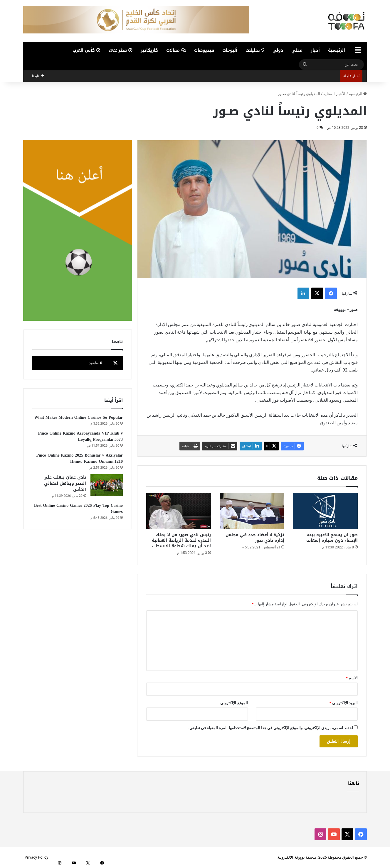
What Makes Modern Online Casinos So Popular (79, 417)
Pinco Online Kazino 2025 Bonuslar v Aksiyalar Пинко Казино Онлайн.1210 (80, 458)
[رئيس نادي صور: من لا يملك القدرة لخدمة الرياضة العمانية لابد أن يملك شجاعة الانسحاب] (179, 511)
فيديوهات (204, 50)
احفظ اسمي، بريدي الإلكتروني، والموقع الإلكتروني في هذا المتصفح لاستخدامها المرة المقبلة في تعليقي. (271, 728)
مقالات (176, 50)
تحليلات (255, 50)
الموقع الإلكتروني (234, 703)
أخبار (315, 50)
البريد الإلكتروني (344, 703)
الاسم (352, 678)
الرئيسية (337, 50)
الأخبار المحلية (334, 94)
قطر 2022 (121, 50)
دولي (278, 50)
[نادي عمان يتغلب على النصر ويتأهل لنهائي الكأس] (107, 485)
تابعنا (354, 783)
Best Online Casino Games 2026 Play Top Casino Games (78, 509)
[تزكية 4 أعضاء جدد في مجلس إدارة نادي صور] (252, 511)
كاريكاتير (149, 50)
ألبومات (230, 50)
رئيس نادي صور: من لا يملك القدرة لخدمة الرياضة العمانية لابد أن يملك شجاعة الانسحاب (181, 540)
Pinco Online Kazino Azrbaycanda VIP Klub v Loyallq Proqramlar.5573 (80, 436)
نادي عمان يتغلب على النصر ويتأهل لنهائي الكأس (65, 483)
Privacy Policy (36, 857)
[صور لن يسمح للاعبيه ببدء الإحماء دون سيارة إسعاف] (325, 511)
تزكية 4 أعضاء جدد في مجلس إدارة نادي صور (255, 538)
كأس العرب (86, 50)
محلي (297, 50)
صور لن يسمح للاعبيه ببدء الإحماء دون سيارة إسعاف (332, 538)
